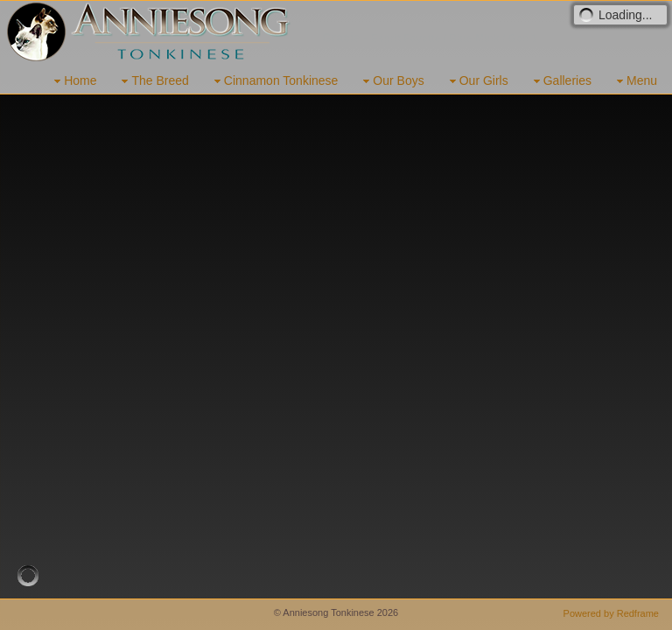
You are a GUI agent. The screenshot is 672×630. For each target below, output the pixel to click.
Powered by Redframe (611, 613)
